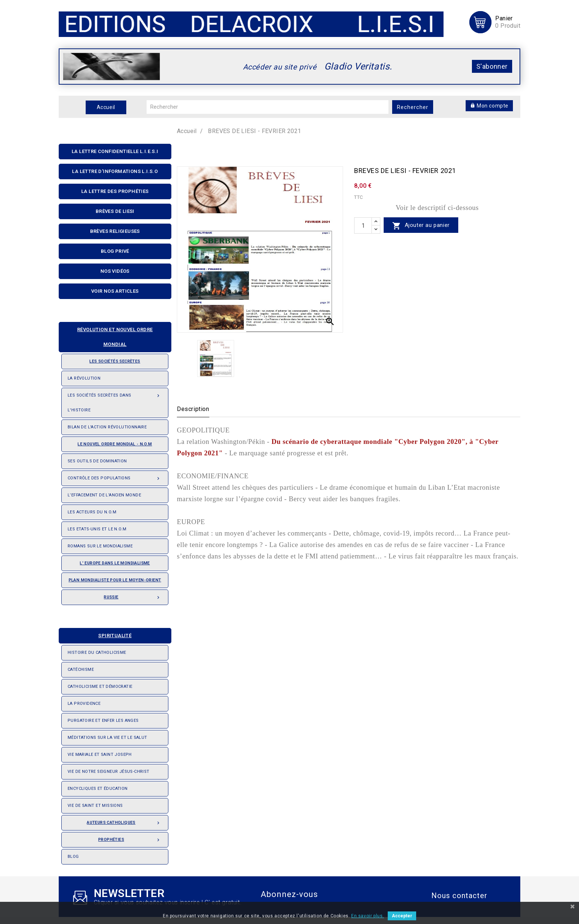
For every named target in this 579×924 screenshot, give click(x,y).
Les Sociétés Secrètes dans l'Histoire (115, 400)
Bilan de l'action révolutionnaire (107, 427)
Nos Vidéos (115, 271)
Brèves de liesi (115, 211)
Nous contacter (459, 896)
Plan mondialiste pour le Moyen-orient (115, 580)
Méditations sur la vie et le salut (107, 738)
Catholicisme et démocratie (100, 687)
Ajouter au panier (421, 226)
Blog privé (115, 251)
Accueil (106, 107)
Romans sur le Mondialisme (100, 546)
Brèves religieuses (115, 231)
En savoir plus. (368, 916)
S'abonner (492, 66)
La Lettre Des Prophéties (115, 191)
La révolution (84, 378)
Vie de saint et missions (95, 806)
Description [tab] (193, 409)
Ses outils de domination (97, 461)
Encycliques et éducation (98, 789)
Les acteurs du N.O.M (92, 512)
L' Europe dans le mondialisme (115, 563)
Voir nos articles (115, 291)
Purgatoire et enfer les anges (103, 721)
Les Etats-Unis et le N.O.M (97, 529)
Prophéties (130, 838)
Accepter (402, 916)
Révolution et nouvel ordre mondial (109, 335)
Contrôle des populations (115, 476)
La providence (84, 704)
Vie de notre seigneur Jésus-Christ (109, 772)
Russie (133, 595)
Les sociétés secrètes (104, 359)
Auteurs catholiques (124, 821)
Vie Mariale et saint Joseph (100, 755)
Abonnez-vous (289, 894)
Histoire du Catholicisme (97, 653)
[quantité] (363, 225)
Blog (73, 857)
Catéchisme (81, 670)
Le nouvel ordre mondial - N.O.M (110, 442)
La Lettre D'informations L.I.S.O (115, 171)
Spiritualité (98, 633)
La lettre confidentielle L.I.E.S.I (115, 151)
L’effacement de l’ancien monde (104, 495)
